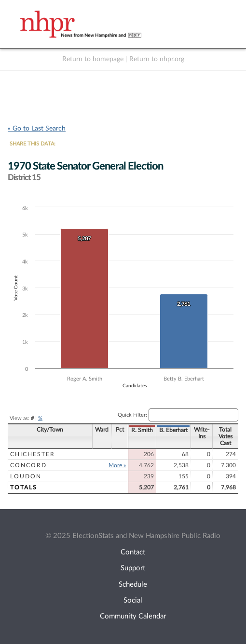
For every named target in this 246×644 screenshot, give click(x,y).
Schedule (133, 585)
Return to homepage (93, 59)
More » (117, 465)
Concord (28, 465)
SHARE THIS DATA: (33, 144)
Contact (133, 552)
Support (133, 568)
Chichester (33, 454)
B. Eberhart (173, 430)
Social (133, 600)
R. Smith (142, 430)
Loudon (26, 476)
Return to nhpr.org (157, 59)
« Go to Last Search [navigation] (37, 129)
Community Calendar (133, 616)
